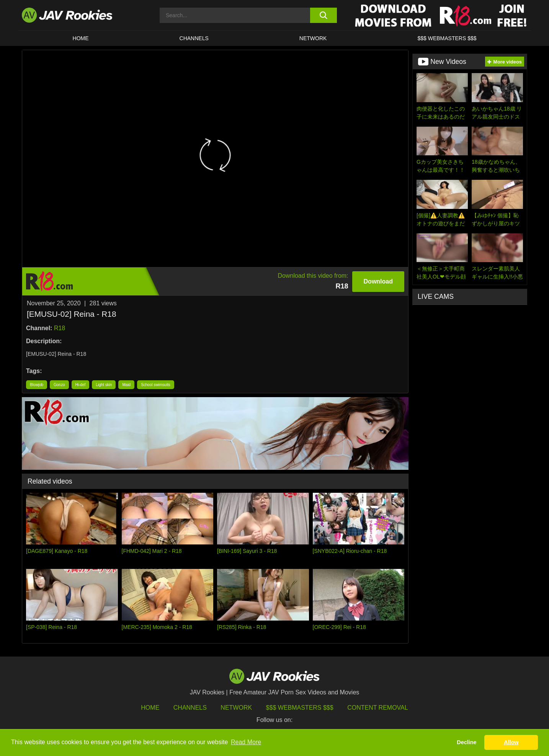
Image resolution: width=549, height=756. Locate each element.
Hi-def (81, 385)
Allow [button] (511, 742)
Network (313, 38)
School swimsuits (156, 385)
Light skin (104, 385)
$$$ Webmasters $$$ (300, 708)
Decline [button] (466, 742)
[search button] (323, 15)
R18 (60, 328)
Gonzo (59, 385)
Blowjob (37, 385)
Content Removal (378, 708)
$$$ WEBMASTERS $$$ (447, 38)
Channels (194, 38)
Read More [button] (246, 742)
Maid (126, 385)
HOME (81, 38)
